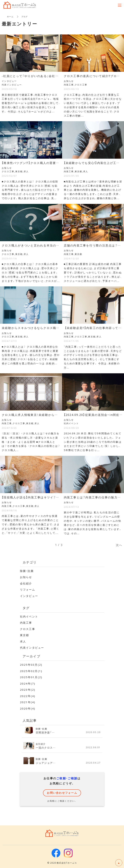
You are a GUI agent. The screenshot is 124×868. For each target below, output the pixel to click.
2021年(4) (28, 702)
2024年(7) (28, 683)
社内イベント (29, 616)
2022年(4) (28, 696)
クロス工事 (28, 629)
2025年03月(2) (31, 665)
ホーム (10, 16)
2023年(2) (28, 690)
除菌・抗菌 (27, 571)
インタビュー (29, 596)
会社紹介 (26, 583)
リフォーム (28, 590)
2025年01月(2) (31, 677)
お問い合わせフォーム (62, 793)
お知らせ (26, 577)
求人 (23, 641)
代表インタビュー (32, 648)
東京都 (25, 635)
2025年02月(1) (31, 671)
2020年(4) (28, 708)
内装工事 (26, 623)
